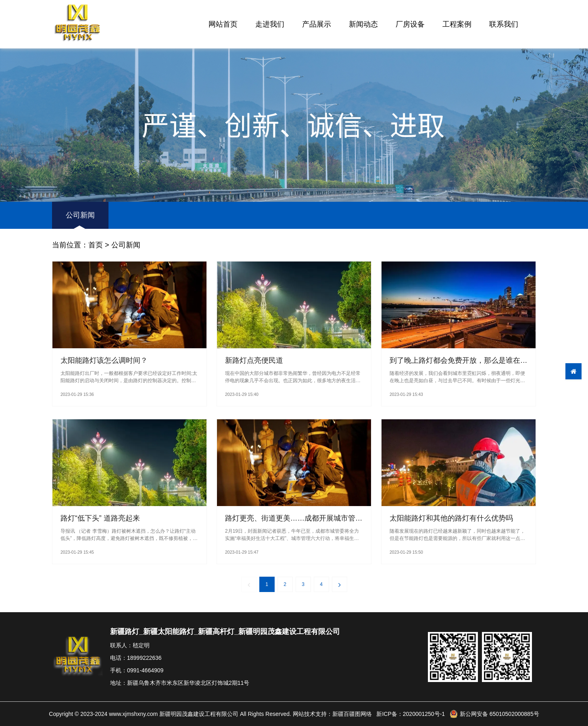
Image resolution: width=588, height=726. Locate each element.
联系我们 (504, 24)
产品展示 (317, 24)
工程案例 (457, 24)
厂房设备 (410, 24)
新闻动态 (363, 24)
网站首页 (223, 24)
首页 (96, 245)
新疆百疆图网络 (352, 714)
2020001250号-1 (424, 714)
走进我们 (270, 24)
